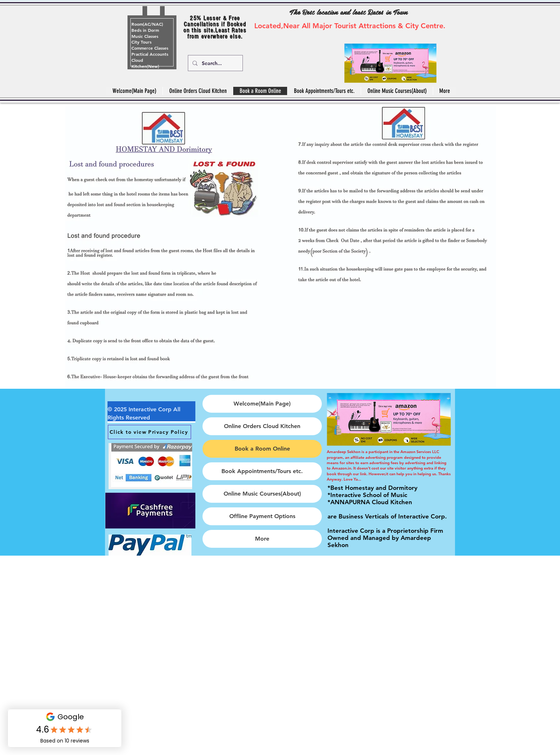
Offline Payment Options (262, 516)
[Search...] (215, 63)
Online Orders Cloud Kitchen (262, 426)
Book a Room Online (262, 449)
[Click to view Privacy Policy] (149, 432)
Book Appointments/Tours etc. (262, 471)
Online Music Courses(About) (262, 494)
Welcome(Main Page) (262, 404)
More (262, 539)
